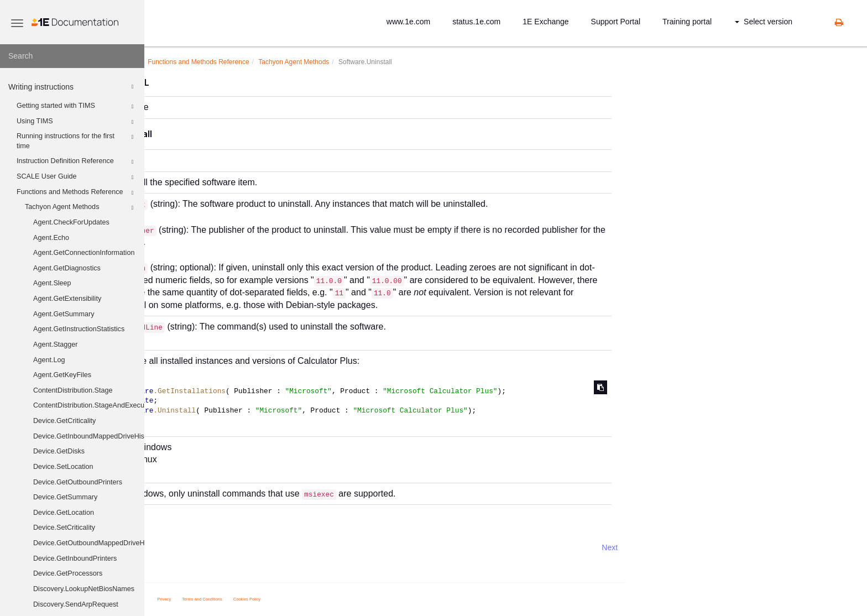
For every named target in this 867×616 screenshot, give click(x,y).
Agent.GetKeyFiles (62, 375)
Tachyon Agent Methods (81, 208)
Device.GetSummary (65, 497)
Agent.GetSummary (64, 314)
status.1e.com (476, 22)
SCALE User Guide (77, 178)
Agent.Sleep (52, 283)
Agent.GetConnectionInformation (84, 253)
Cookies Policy (360, 599)
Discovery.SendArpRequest (76, 604)
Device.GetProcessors (68, 573)
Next (722, 547)
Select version (764, 22)
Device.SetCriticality (64, 528)
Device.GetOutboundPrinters (78, 482)
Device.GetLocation (64, 513)
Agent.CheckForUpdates (71, 222)
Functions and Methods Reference (77, 193)
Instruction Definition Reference (77, 162)
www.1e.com (408, 22)
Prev (174, 547)
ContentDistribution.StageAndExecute (89, 405)
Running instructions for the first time (77, 140)
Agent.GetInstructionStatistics (79, 329)
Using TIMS (77, 122)
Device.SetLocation (63, 467)
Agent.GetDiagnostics (67, 268)
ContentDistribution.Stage (73, 390)
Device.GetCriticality (64, 421)
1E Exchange (545, 22)
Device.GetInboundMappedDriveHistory (89, 436)
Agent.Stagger (56, 344)
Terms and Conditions (315, 599)
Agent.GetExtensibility (67, 299)
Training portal (687, 22)
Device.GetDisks (59, 451)
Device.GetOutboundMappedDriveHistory (89, 543)
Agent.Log (49, 360)
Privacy (277, 599)
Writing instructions (72, 87)
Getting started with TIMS (77, 107)
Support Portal (616, 22)
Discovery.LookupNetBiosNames (84, 589)
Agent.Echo (51, 238)
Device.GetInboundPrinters (75, 558)
